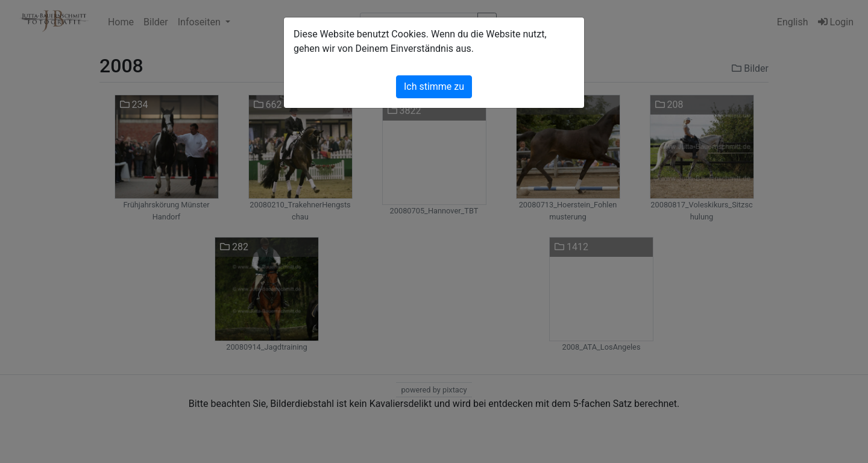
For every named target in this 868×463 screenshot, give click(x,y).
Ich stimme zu (434, 87)
